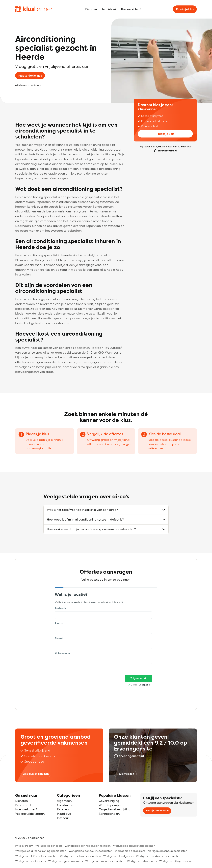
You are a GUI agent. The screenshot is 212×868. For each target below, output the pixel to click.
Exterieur (63, 809)
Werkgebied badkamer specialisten (158, 856)
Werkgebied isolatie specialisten (80, 856)
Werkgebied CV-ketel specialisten (36, 856)
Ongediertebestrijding (115, 809)
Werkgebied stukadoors (142, 861)
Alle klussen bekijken (36, 774)
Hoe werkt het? (131, 9)
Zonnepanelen (109, 814)
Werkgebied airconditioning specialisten (41, 851)
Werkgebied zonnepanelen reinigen (88, 846)
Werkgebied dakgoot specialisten (134, 846)
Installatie (64, 814)
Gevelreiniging (109, 801)
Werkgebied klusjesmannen (177, 861)
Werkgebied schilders (49, 846)
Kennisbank (109, 9)
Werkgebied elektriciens (30, 861)
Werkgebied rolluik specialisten (105, 861)
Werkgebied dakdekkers (130, 851)
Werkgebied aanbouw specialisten (91, 851)
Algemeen (64, 801)
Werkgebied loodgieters (118, 856)
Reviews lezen (125, 774)
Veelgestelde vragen (30, 814)
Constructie (65, 805)
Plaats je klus (185, 9)
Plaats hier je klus (30, 76)
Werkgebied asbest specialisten (167, 851)
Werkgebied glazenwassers (66, 861)
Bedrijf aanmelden (157, 811)
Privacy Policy (24, 846)
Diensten (91, 9)
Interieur (63, 818)
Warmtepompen (111, 805)
